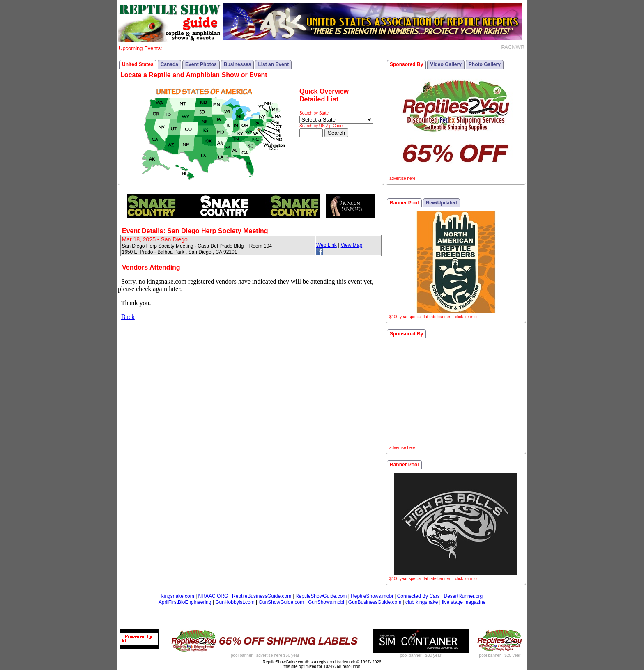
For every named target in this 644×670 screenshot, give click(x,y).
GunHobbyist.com (235, 602)
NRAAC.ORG (213, 596)
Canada (169, 64)
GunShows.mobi (326, 602)
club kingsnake (422, 602)
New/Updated (442, 203)
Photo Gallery (485, 64)
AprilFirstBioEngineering (185, 602)
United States (138, 64)
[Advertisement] (456, 393)
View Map (352, 245)
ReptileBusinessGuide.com (262, 596)
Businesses (238, 64)
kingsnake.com (178, 596)
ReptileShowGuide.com (321, 596)
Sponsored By (406, 64)
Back (128, 317)
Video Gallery (446, 64)
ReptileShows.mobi (372, 596)
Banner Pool (404, 203)
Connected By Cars (419, 596)
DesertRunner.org (463, 596)
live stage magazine (464, 602)
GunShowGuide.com (281, 602)
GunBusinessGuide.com (375, 602)
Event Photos (201, 64)
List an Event (273, 64)
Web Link (327, 245)
